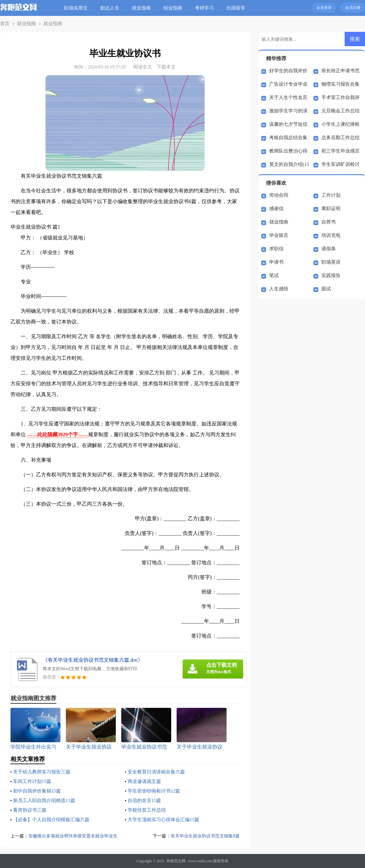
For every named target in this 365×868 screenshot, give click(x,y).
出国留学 (238, 8)
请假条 (329, 249)
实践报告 (331, 275)
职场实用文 (78, 8)
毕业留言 (279, 235)
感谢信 (276, 209)
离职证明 (331, 209)
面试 (326, 289)
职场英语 (331, 262)
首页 (4, 24)
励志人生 (112, 8)
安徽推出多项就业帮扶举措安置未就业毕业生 (76, 836)
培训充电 (331, 235)
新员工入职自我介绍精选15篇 (46, 800)
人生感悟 (279, 289)
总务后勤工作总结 (340, 138)
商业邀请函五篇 (145, 781)
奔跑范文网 (176, 861)
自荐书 (329, 222)
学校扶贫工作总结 (148, 810)
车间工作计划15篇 (33, 781)
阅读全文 (143, 67)
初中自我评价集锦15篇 (39, 791)
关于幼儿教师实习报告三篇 (44, 772)
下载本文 (166, 67)
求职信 (276, 249)
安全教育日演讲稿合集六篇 (158, 772)
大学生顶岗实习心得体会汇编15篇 (166, 819)
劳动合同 (279, 195)
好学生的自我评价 (288, 71)
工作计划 (331, 195)
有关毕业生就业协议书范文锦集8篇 (203, 836)
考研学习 (207, 8)
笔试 (274, 275)
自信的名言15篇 (145, 800)
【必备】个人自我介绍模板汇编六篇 (54, 819)
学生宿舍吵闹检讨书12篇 (156, 791)
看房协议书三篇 (31, 810)
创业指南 (175, 8)
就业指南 (144, 8)
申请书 (276, 262)
